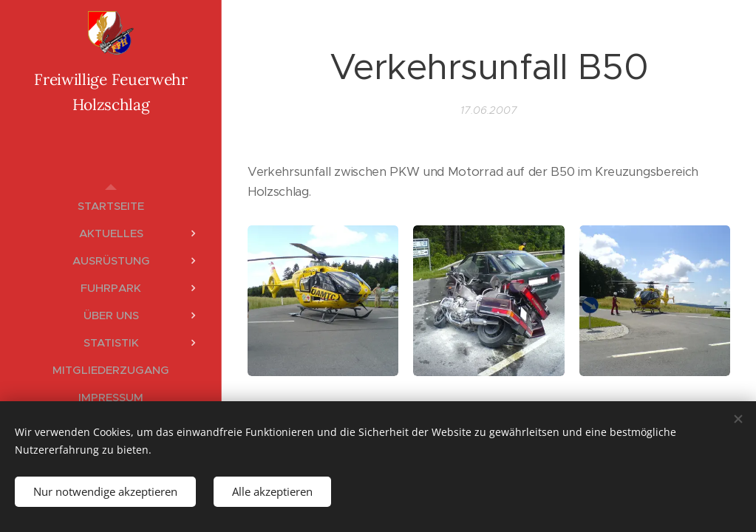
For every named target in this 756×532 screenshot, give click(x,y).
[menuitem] (111, 206)
